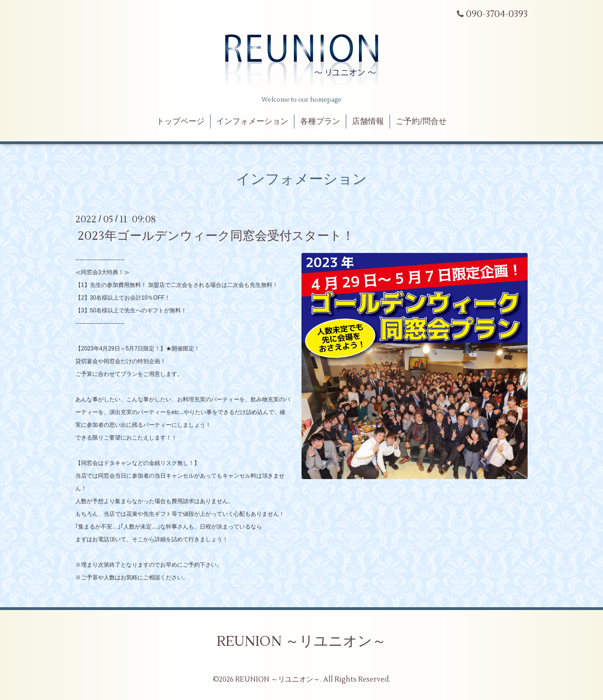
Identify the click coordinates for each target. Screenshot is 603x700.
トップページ (180, 122)
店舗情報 (368, 122)
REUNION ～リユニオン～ (301, 641)
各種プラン (320, 122)
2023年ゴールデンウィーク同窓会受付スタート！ (216, 236)
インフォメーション (252, 122)
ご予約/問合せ (421, 122)
